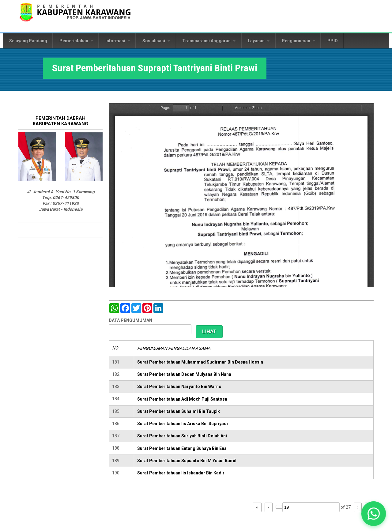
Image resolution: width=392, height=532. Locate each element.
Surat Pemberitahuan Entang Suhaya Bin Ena (182, 448)
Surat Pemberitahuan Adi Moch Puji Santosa (182, 399)
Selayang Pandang (28, 41)
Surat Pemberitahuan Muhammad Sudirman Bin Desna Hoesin (200, 362)
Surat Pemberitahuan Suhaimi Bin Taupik (179, 411)
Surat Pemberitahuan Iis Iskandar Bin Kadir (181, 473)
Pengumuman (298, 41)
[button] (374, 514)
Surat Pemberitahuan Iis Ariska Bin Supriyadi (183, 424)
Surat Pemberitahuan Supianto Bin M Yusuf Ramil (187, 461)
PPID (333, 41)
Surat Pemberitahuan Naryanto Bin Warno (179, 387)
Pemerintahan (76, 41)
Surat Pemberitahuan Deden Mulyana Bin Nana (184, 374)
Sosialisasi (156, 41)
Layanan (259, 41)
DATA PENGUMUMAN (130, 320)
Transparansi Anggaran (209, 41)
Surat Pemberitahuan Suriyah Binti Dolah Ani (182, 436)
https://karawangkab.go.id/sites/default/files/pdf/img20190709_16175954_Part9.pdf (241, 195)
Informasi (118, 41)
